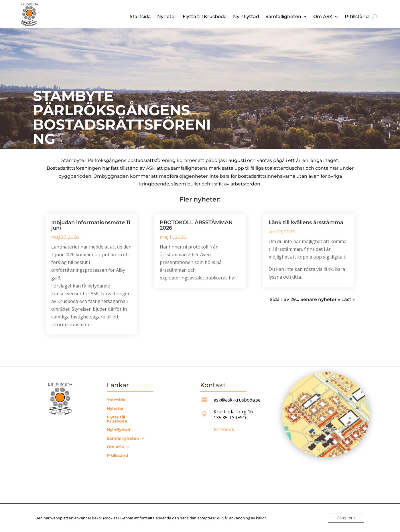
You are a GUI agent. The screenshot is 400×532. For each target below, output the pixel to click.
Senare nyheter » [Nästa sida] (320, 299)
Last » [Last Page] (348, 299)
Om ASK (323, 17)
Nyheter (167, 17)
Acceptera (346, 518)
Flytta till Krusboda (205, 17)
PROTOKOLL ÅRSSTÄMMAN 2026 (196, 225)
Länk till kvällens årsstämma (306, 222)
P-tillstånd (357, 17)
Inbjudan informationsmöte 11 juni (91, 225)
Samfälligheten (283, 17)
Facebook (224, 429)
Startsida (140, 17)
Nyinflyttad (246, 17)
